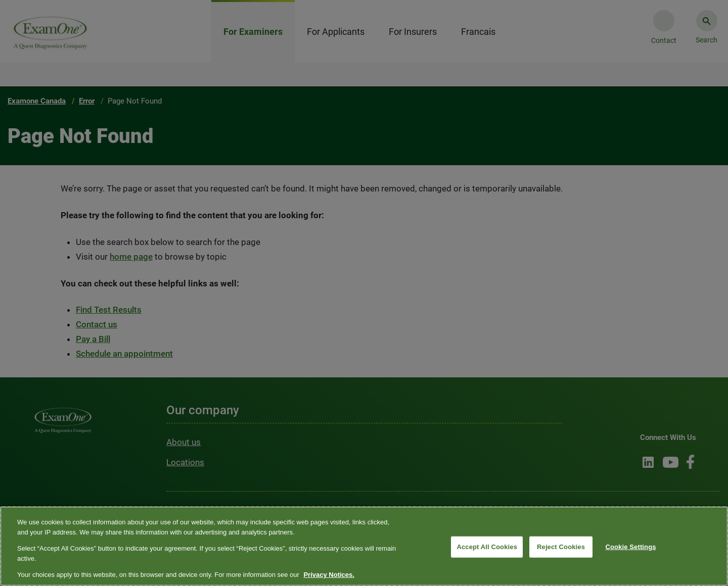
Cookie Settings (630, 547)
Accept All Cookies (487, 547)
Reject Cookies (561, 547)
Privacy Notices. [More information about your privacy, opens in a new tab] (329, 575)
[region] (364, 546)
